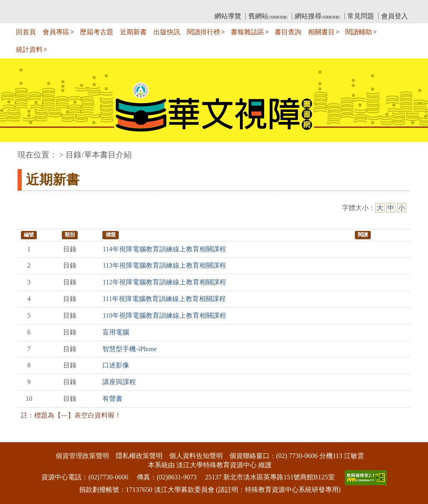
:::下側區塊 (16, 437)
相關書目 (321, 32)
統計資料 (29, 49)
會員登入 (395, 16)
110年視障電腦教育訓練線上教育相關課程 (164, 315)
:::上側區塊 (34, 6)
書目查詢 (288, 32)
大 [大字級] (380, 208)
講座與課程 (119, 382)
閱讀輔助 (359, 32)
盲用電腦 (116, 332)
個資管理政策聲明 (82, 456)
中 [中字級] (391, 208)
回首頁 (26, 32)
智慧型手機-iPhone (130, 349)
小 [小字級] (402, 208)
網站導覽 (228, 16)
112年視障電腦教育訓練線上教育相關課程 (164, 282)
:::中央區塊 (16, 151)
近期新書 (133, 32)
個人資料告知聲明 (196, 456)
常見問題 (361, 16)
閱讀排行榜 (204, 32)
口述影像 (116, 365)
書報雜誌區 (247, 32)
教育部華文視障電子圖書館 (92, 6)
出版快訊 (167, 32)
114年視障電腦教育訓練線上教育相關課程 (164, 249)
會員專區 (56, 32)
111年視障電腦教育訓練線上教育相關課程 (164, 299)
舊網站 (268, 16)
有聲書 (112, 399)
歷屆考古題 (97, 32)
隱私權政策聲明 (139, 456)
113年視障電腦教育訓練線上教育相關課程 (164, 265)
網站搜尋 (317, 16)
